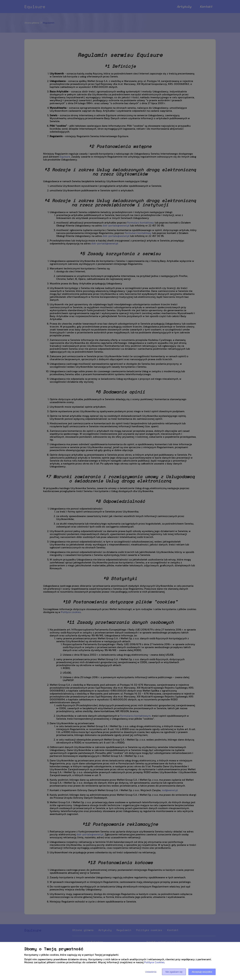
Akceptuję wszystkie (202, 972)
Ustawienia (151, 972)
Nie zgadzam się (174, 972)
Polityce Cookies (154, 962)
